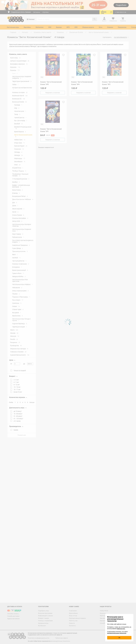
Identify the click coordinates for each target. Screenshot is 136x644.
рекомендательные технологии (117, 633)
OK (119, 638)
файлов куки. (121, 629)
